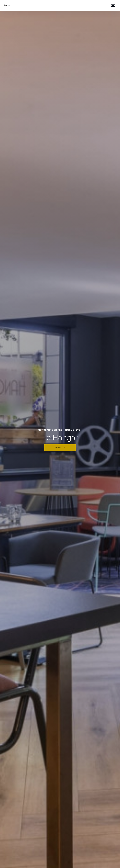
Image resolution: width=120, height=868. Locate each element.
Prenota (60, 448)
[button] (113, 5)
